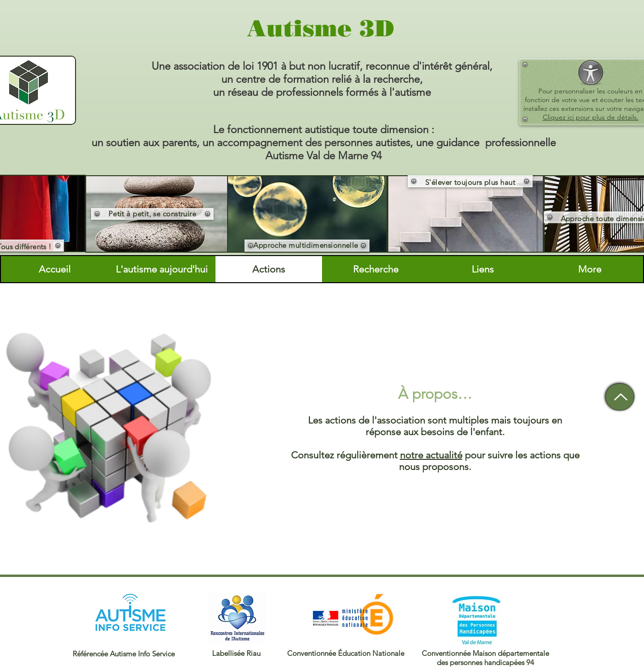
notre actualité (431, 455)
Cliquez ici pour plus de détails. (591, 117)
